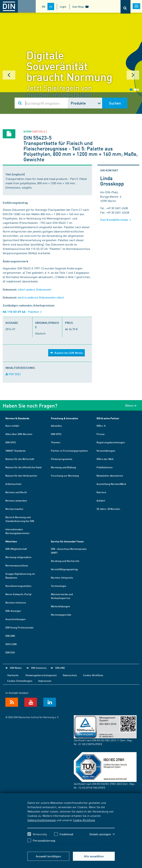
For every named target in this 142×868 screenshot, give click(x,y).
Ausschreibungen (16, 619)
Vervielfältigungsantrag (64, 569)
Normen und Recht (16, 492)
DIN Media (16, 668)
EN (43, 7)
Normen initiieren (16, 602)
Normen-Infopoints (62, 577)
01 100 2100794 (87, 744)
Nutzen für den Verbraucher (21, 475)
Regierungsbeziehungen (111, 442)
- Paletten (23, 312)
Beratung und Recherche (65, 561)
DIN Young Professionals (19, 627)
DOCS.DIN (11, 644)
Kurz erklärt (12, 426)
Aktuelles (56, 426)
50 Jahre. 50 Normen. (109, 509)
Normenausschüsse (17, 565)
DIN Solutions (39, 668)
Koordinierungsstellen (18, 586)
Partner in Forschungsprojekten (69, 451)
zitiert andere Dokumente (35, 289)
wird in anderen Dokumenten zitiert (41, 297)
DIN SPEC (11, 442)
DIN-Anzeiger (13, 611)
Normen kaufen (14, 509)
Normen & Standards (17, 418)
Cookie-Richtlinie (84, 820)
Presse (101, 434)
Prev (9, 75)
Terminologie (59, 586)
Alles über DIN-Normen (19, 434)
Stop (138, 90)
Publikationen (105, 467)
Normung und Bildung (63, 467)
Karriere (101, 492)
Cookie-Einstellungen (20, 681)
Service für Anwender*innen (67, 541)
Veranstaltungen (106, 451)
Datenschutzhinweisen (42, 820)
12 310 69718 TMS (88, 788)
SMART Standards (16, 451)
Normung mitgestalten (18, 557)
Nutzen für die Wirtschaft (20, 459)
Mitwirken (11, 541)
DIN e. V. (101, 426)
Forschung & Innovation (65, 418)
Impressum (45, 681)
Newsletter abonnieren (110, 475)
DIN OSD (10, 652)
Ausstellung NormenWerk (111, 484)
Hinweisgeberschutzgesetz (41, 675)
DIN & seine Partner (108, 418)
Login (63, 7)
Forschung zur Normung (65, 475)
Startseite (13, 675)
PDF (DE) (13, 374)
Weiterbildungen (60, 606)
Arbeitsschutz (13, 484)
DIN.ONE (10, 636)
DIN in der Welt (105, 459)
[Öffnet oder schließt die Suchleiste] (125, 7)
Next (133, 75)
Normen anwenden (16, 500)
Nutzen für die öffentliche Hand (23, 467)
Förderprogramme (62, 459)
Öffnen (131, 405)
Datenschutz (70, 675)
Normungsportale (61, 615)
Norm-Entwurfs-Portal (18, 594)
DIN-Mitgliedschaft (16, 549)
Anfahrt (101, 500)
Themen (56, 442)
